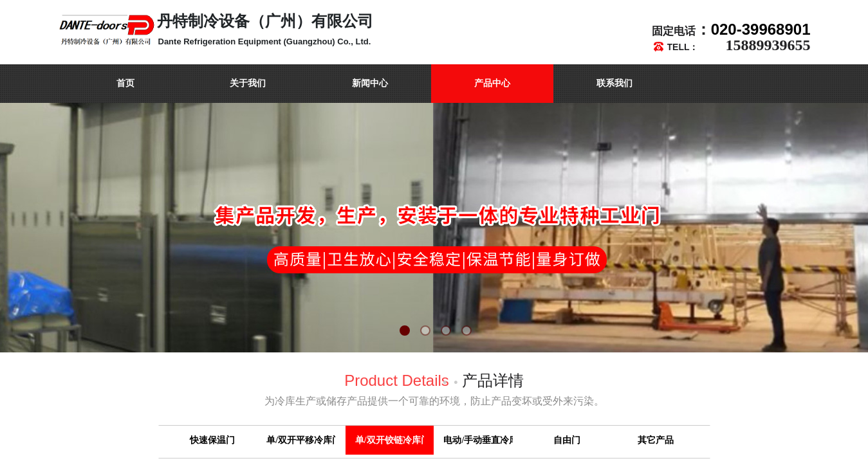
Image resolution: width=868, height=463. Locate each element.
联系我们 (614, 83)
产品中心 (492, 83)
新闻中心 (370, 83)
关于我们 (248, 83)
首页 (125, 83)
